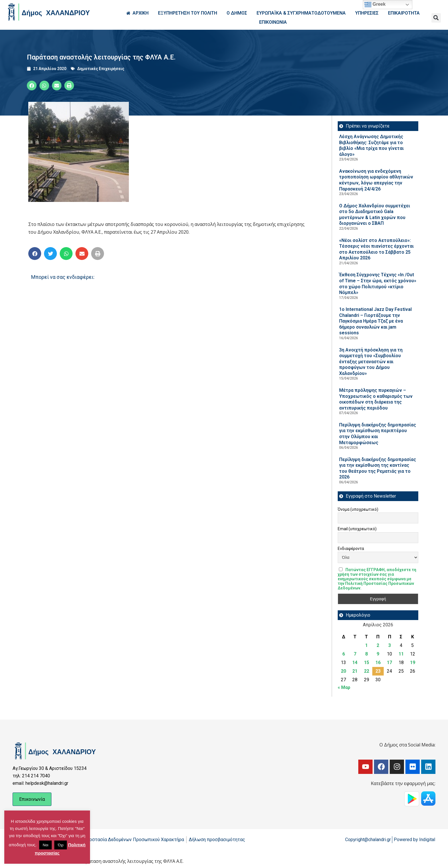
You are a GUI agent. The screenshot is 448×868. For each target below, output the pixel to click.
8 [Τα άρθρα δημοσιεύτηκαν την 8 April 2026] (366, 654)
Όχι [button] (61, 845)
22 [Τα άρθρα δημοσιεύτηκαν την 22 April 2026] (367, 671)
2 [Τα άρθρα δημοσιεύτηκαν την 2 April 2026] (378, 645)
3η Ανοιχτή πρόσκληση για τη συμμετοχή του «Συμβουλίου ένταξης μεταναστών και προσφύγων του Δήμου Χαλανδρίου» (371, 362)
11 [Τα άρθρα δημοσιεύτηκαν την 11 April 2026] (401, 654)
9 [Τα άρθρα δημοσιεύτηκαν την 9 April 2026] (378, 654)
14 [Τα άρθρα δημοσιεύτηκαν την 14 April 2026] (355, 663)
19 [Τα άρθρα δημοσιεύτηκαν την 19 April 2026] (413, 663)
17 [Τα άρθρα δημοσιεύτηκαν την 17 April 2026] (389, 663)
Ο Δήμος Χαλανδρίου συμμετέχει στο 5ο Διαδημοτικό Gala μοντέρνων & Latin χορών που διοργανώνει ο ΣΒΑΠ (375, 215)
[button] (436, 18)
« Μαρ (344, 687)
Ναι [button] (45, 845)
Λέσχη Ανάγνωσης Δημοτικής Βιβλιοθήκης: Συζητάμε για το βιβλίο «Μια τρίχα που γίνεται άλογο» (371, 145)
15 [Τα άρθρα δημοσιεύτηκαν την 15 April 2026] (367, 663)
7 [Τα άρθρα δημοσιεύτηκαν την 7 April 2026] (355, 654)
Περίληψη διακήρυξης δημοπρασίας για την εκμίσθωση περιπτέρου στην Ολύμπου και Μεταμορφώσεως (378, 434)
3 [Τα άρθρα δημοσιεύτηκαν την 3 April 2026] (390, 645)
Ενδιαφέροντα (351, 549)
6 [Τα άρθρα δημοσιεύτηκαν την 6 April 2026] (344, 654)
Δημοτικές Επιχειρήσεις (101, 69)
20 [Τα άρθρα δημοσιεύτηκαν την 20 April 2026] (343, 671)
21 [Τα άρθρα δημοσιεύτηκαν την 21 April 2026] (355, 671)
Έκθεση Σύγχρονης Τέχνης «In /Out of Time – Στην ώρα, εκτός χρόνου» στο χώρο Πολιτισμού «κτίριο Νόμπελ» (378, 284)
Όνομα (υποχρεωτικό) (358, 509)
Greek (375, 5)
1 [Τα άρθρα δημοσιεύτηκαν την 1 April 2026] (366, 645)
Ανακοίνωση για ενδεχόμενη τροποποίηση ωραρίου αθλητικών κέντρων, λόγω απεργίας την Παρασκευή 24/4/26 (376, 180)
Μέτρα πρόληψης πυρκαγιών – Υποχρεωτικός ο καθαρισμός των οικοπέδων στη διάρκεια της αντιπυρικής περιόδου (376, 399)
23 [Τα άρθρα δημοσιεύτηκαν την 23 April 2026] (378, 671)
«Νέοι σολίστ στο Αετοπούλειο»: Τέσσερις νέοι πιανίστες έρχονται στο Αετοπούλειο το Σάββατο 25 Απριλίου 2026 (376, 249)
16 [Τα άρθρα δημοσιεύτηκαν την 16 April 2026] (378, 663)
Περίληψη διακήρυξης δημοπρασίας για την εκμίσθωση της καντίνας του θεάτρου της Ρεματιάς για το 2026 (378, 468)
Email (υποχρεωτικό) (357, 529)
